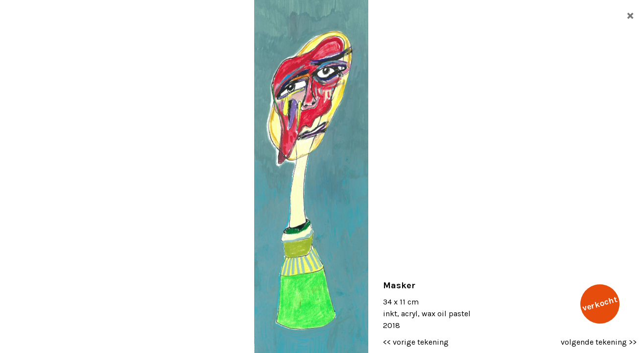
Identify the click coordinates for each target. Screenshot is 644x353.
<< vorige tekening (416, 342)
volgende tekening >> (599, 342)
